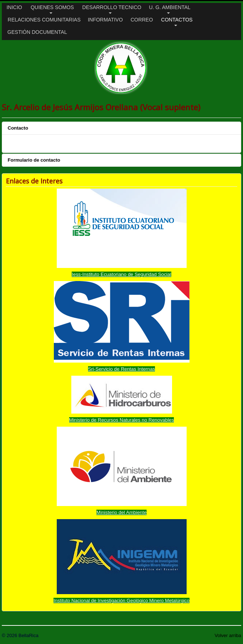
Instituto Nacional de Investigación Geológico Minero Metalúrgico (121, 600)
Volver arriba (228, 635)
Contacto (18, 128)
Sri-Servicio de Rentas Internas (121, 369)
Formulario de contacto (34, 160)
